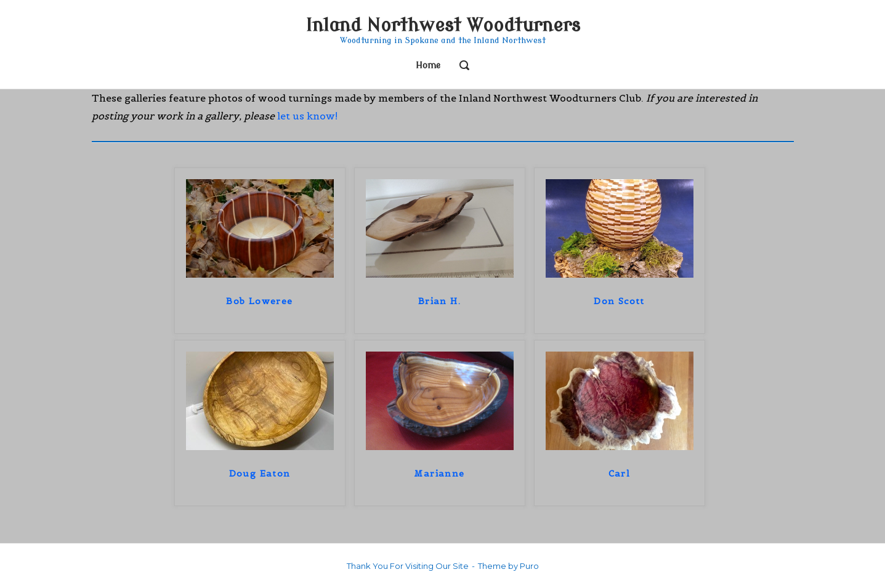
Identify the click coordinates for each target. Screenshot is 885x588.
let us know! (308, 116)
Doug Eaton (260, 473)
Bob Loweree (259, 301)
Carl (620, 473)
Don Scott (619, 301)
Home (428, 66)
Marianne (439, 473)
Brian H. (439, 301)
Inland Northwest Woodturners (443, 26)
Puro (529, 566)
